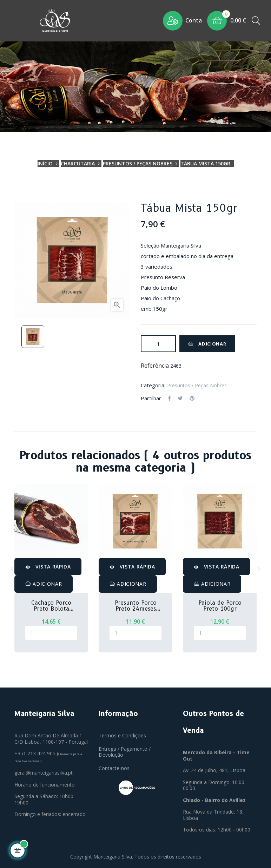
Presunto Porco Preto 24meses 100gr (136, 606)
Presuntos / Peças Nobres (197, 385)
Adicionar (207, 344)
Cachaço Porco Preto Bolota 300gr (51, 606)
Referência (155, 366)
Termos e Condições (122, 735)
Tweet (180, 399)
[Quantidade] (158, 344)
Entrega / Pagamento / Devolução (125, 752)
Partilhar (169, 399)
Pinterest (192, 399)
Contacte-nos (114, 768)
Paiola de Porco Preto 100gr (220, 606)
